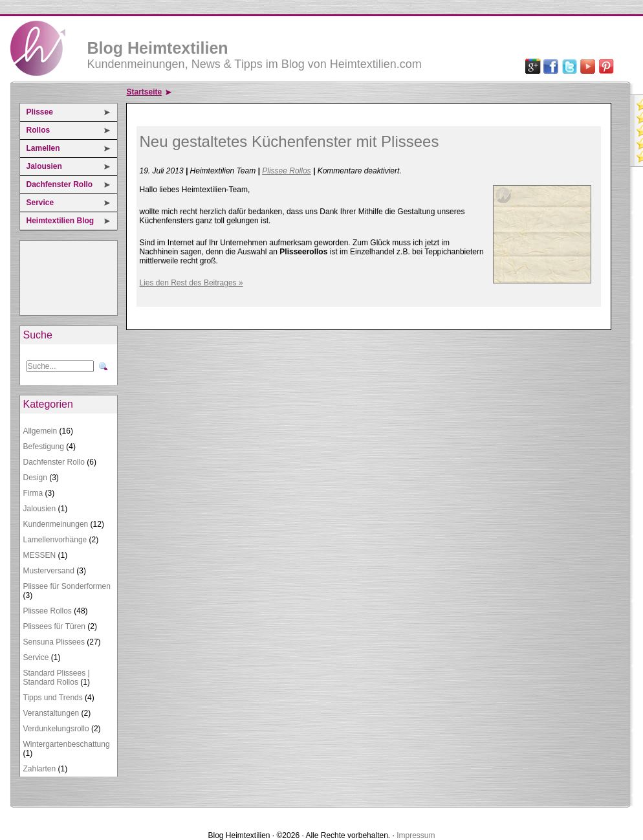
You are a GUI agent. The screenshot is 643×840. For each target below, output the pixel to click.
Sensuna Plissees (54, 642)
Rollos (38, 130)
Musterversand (49, 571)
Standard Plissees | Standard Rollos (57, 678)
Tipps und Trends (53, 698)
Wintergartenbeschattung (67, 744)
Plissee (40, 112)
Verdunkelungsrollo (56, 729)
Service (40, 203)
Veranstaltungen (51, 713)
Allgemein (40, 431)
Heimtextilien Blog (60, 221)
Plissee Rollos (48, 611)
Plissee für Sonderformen (67, 586)
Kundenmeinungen (56, 524)
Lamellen (43, 148)
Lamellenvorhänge (55, 540)
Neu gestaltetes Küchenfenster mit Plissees (289, 141)
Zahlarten (40, 769)
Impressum (416, 835)
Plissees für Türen (55, 626)
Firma (33, 493)
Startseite (145, 92)
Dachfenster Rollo (60, 184)
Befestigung (44, 447)
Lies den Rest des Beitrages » (191, 283)
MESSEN (40, 555)
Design (35, 478)
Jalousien (44, 166)
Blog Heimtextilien (158, 48)
